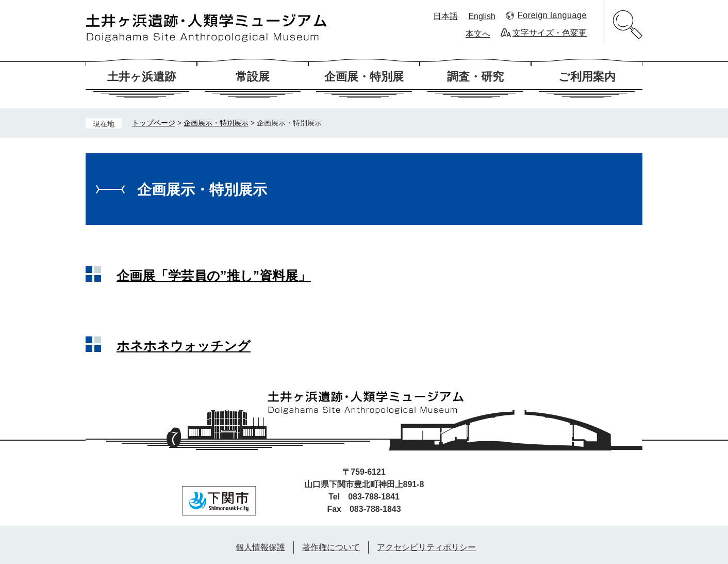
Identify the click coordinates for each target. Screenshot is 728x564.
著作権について (331, 547)
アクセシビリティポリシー (426, 547)
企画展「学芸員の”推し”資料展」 (214, 276)
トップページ (154, 123)
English (482, 16)
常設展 (253, 77)
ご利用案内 (587, 77)
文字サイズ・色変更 (550, 33)
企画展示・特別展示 (216, 123)
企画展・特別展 (364, 77)
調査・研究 (475, 77)
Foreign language (552, 15)
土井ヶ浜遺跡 (142, 77)
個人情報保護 (260, 547)
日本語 (445, 16)
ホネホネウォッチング (184, 346)
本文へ (478, 34)
